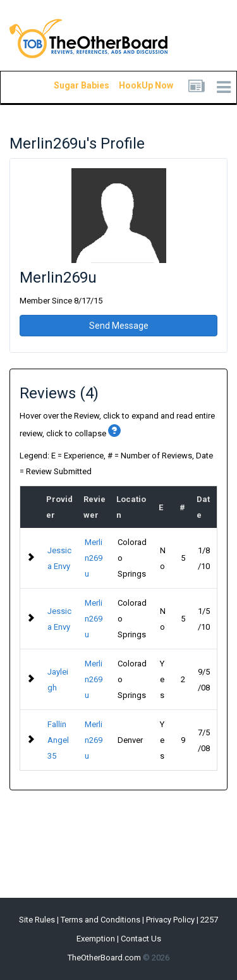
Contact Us (141, 939)
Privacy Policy (170, 920)
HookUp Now (131, 85)
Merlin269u (94, 558)
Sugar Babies (66, 85)
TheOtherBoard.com (104, 958)
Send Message (119, 326)
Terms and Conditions (100, 920)
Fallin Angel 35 (58, 740)
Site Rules (37, 920)
